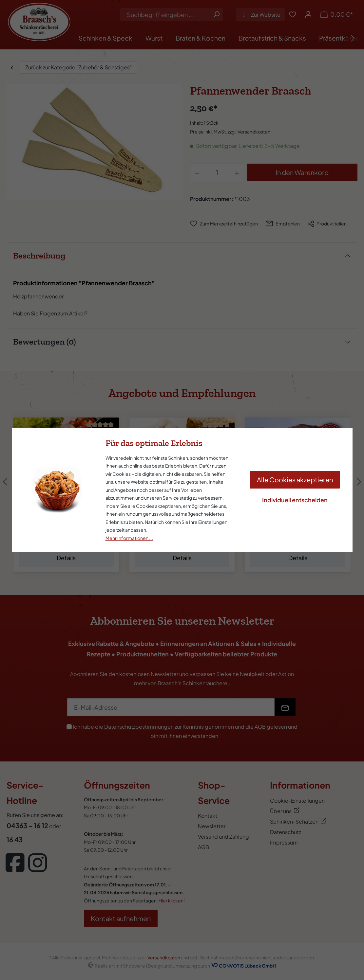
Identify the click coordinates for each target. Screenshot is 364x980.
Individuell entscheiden (295, 500)
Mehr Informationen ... (129, 538)
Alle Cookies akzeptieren (295, 480)
